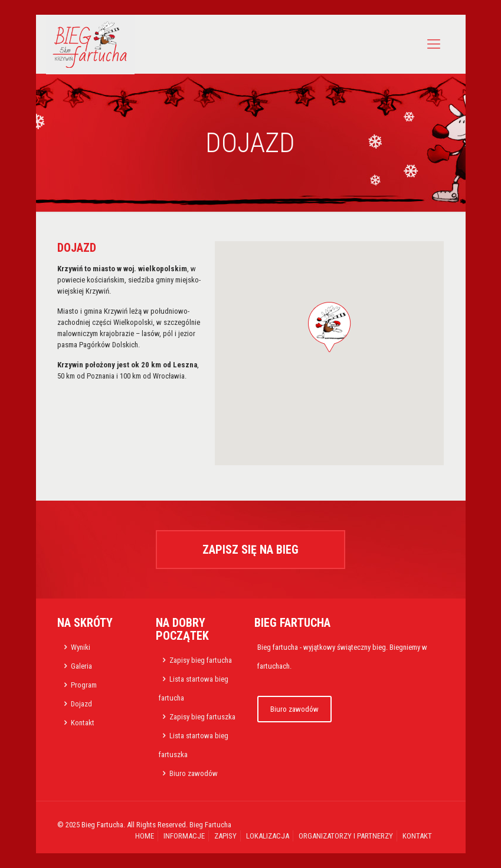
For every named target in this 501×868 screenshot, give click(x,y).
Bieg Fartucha (210, 825)
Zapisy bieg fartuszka (202, 717)
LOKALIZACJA (268, 836)
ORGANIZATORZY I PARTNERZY (346, 836)
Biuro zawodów (194, 773)
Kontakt (83, 723)
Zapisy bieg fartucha (201, 660)
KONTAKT (417, 836)
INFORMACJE (184, 836)
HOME (145, 836)
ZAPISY (225, 836)
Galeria (81, 666)
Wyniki (81, 647)
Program (84, 685)
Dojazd (81, 704)
